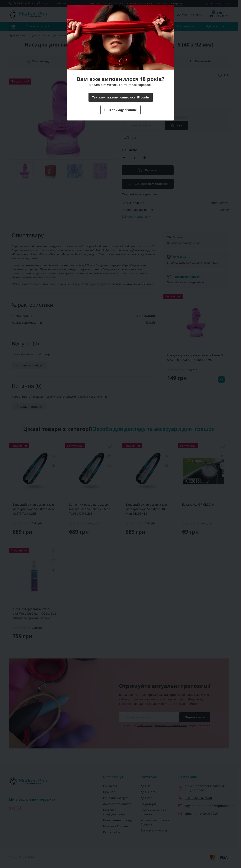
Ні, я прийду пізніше (120, 110)
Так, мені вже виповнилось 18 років (121, 97)
